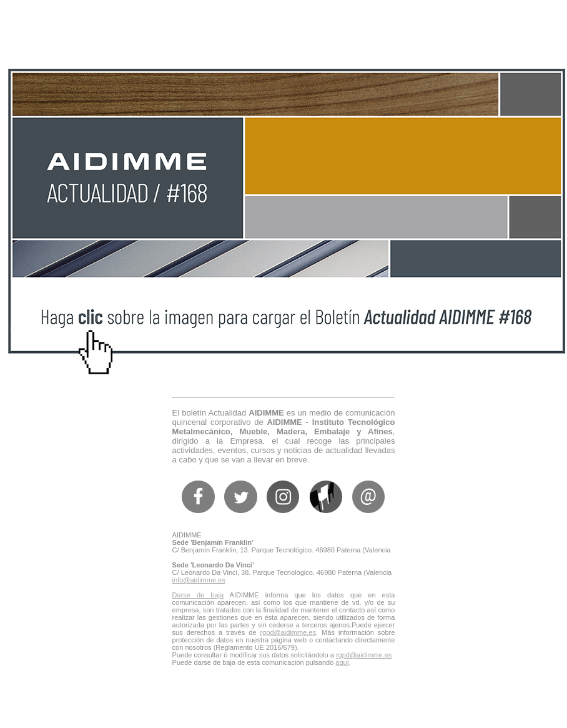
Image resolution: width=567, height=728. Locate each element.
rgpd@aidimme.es (288, 632)
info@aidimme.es (199, 580)
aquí (342, 662)
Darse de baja (198, 595)
